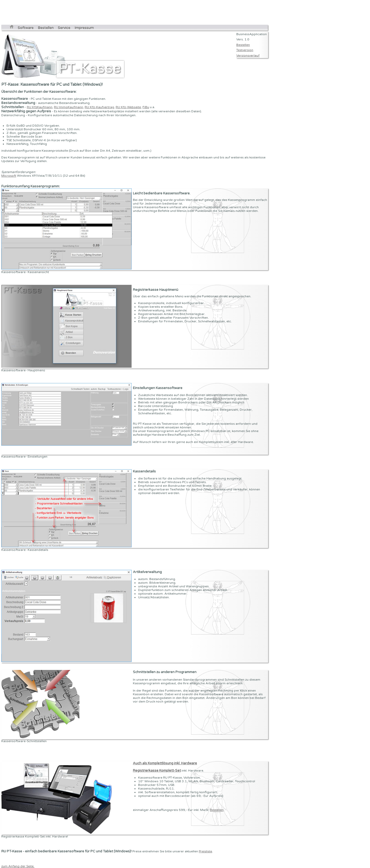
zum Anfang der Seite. (18, 866)
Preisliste (205, 851)
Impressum (84, 27)
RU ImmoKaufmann (69, 107)
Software (26, 27)
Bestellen (46, 27)
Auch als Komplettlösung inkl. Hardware (165, 763)
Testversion (245, 50)
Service (64, 27)
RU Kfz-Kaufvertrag (99, 107)
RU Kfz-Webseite (128, 107)
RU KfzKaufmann (40, 107)
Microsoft (9, 176)
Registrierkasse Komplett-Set (157, 771)
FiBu (146, 107)
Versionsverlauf (248, 56)
